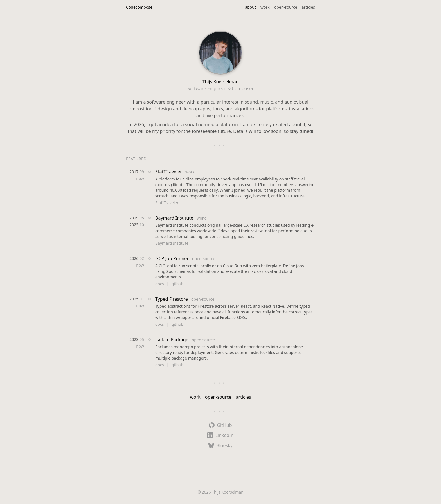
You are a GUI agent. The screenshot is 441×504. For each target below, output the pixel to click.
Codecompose (139, 7)
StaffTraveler (169, 172)
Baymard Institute (175, 218)
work (265, 7)
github (178, 284)
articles (308, 7)
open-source (286, 7)
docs (160, 284)
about (250, 7)
